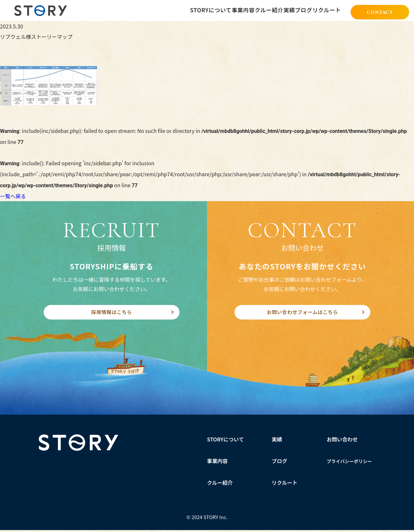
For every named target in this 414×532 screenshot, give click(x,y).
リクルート (285, 484)
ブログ (279, 463)
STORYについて (226, 441)
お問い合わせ (342, 441)
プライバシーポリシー (349, 463)
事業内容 (217, 463)
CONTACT (380, 11)
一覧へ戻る (13, 196)
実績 (277, 441)
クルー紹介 (220, 484)
